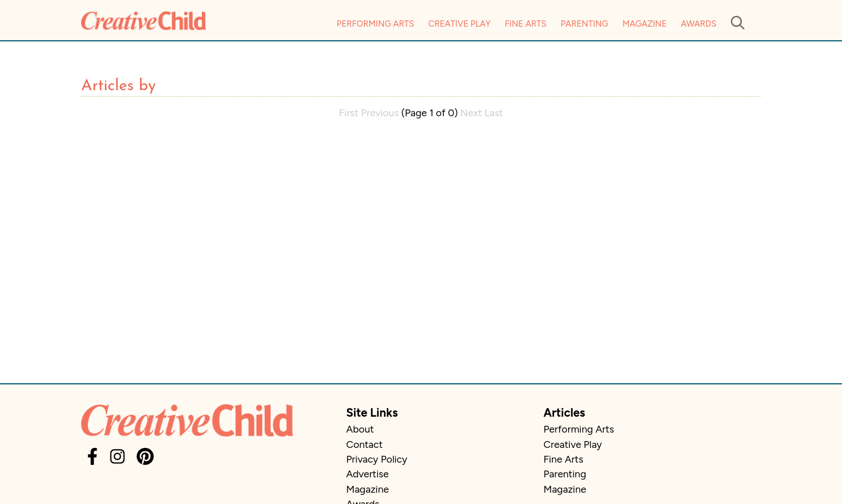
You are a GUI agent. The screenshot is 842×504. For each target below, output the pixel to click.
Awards (699, 24)
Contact (365, 444)
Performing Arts (376, 24)
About (360, 429)
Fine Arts (525, 24)
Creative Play (459, 24)
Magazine (645, 24)
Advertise (368, 474)
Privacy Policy (377, 459)
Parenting (585, 24)
